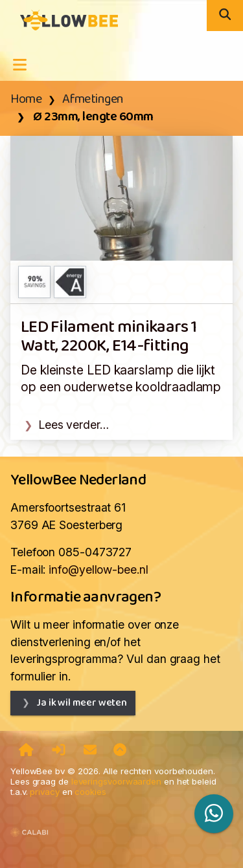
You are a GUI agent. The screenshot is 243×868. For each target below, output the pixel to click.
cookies (90, 792)
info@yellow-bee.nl (98, 570)
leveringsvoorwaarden (116, 781)
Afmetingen (93, 100)
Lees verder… (74, 425)
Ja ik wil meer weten (82, 703)
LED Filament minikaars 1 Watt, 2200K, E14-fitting (109, 337)
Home (26, 100)
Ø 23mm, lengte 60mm (92, 117)
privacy (44, 792)
